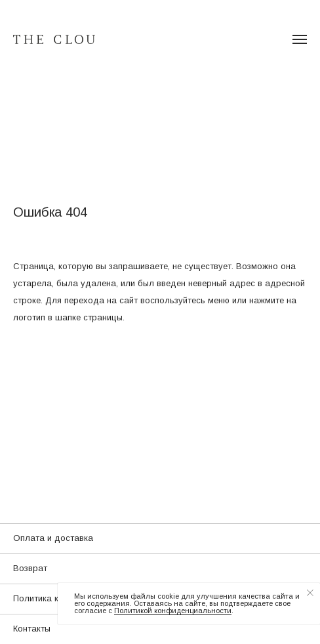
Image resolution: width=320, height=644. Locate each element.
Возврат (30, 568)
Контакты (32, 629)
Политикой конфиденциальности (173, 611)
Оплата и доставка (53, 538)
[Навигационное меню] (300, 39)
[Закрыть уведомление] (310, 593)
